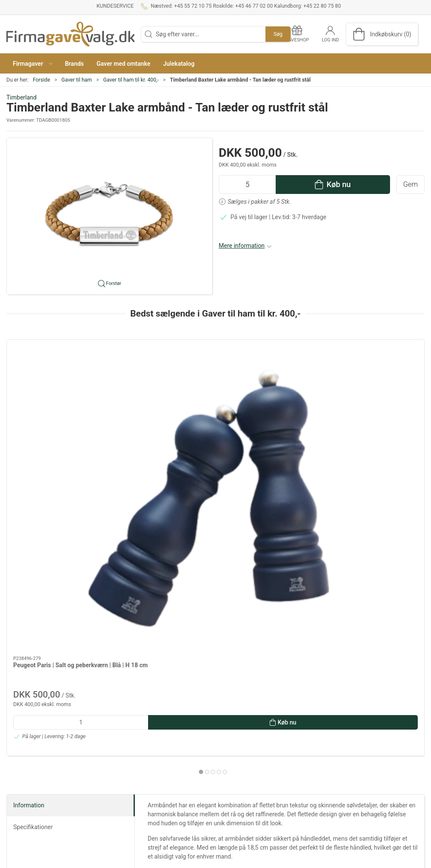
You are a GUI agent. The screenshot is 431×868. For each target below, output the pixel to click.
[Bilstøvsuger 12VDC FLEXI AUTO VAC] (269, 378)
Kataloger (164, 790)
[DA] (70, 34)
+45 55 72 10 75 (28, 740)
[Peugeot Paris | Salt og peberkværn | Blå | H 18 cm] (56, 378)
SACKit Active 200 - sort (152, 426)
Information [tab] (29, 583)
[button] (32, 63)
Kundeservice (115, 6)
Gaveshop (165, 778)
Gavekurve (309, 769)
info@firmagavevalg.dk (37, 813)
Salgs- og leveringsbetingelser (178, 761)
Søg (278, 34)
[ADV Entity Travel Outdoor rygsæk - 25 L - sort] (375, 378)
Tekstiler (307, 781)
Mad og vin (310, 757)
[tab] (210, 533)
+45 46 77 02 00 (28, 773)
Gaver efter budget (320, 733)
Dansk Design (313, 745)
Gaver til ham (77, 80)
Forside (42, 80)
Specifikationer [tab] (33, 605)
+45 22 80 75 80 (28, 798)
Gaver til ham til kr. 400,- (131, 80)
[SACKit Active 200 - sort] (162, 378)
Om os (160, 733)
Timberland (22, 97)
